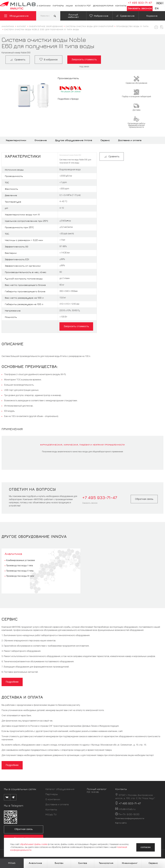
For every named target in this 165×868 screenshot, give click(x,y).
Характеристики (16, 140)
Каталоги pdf (83, 6)
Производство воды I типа (19, 566)
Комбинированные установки (20, 560)
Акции (69, 6)
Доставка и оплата (130, 140)
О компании (44, 6)
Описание (41, 140)
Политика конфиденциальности (130, 819)
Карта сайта (121, 823)
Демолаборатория (103, 6)
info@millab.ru (127, 809)
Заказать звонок (140, 8)
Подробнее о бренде (68, 99)
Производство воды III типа (20, 576)
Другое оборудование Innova (74, 140)
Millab (12, 863)
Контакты (121, 6)
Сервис (105, 140)
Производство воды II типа (20, 571)
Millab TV (51, 814)
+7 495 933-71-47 (140, 3)
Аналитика (13, 554)
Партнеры (58, 6)
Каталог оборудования (60, 789)
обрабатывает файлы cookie (34, 844)
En (157, 8)
